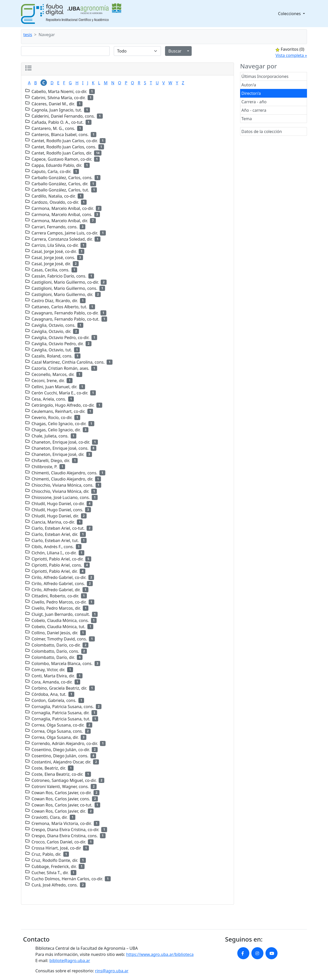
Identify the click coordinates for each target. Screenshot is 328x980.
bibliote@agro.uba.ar (70, 961)
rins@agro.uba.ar (112, 971)
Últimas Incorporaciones (265, 76)
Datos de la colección (262, 131)
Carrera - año (254, 102)
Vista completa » (291, 55)
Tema (247, 119)
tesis (28, 35)
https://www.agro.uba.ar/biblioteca (160, 954)
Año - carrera (254, 110)
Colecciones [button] (290, 14)
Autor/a (249, 85)
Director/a (251, 93)
